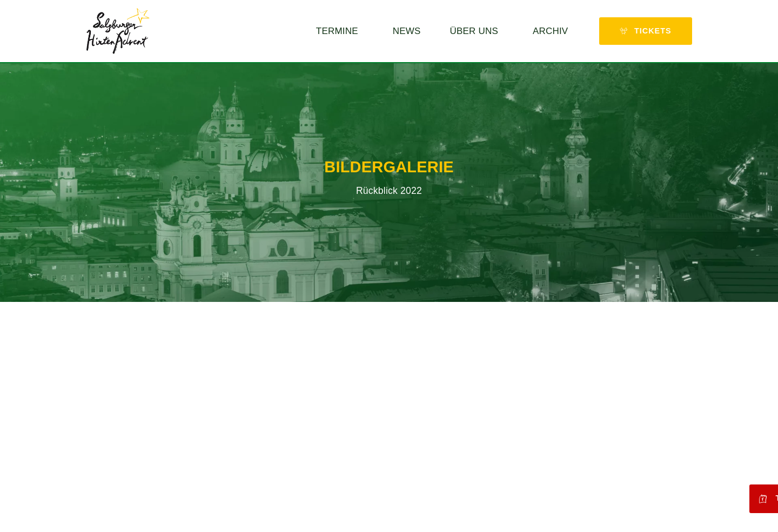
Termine (340, 31)
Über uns (477, 31)
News (407, 31)
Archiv (553, 31)
